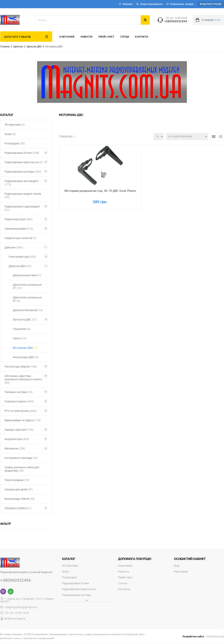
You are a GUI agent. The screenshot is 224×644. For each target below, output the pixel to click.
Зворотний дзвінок (149, 4)
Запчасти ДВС (25, 320)
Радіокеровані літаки (22, 153)
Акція (10, 134)
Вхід (177, 566)
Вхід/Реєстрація (211, 4)
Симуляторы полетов (20, 238)
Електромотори (22, 257)
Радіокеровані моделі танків (23, 195)
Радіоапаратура (19, 219)
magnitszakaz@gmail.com (19, 607)
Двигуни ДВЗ (34, 47)
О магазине (67, 37)
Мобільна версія (15, 619)
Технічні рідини (17, 480)
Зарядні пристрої (19, 430)
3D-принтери (15, 125)
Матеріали (15, 448)
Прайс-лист (106, 37)
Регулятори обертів (21, 367)
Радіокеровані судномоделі (22, 208)
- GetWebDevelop (203, 636)
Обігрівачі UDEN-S (18, 508)
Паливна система (19, 392)
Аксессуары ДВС (26, 357)
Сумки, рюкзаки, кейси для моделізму (22, 469)
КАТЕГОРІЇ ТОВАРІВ (17, 37)
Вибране (128, 4)
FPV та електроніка (21, 411)
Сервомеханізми (19, 229)
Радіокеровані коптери (23, 172)
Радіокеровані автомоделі (21, 183)
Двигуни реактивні (27, 275)
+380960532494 (176, 21)
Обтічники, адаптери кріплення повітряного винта (23, 379)
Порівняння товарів (182, 4)
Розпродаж (15, 143)
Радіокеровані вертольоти (24, 162)
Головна (5, 47)
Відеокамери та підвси (23, 420)
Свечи (20, 338)
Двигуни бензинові (28, 310)
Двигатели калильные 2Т (27, 286)
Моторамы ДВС (25, 348)
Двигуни (18, 47)
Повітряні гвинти (19, 401)
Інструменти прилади (21, 458)
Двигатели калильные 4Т (27, 299)
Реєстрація (181, 572)
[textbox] (88, 20)
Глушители (22, 329)
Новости (86, 37)
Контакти (141, 37)
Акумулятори (17, 439)
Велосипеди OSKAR (20, 499)
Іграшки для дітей (19, 489)
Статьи (125, 37)
